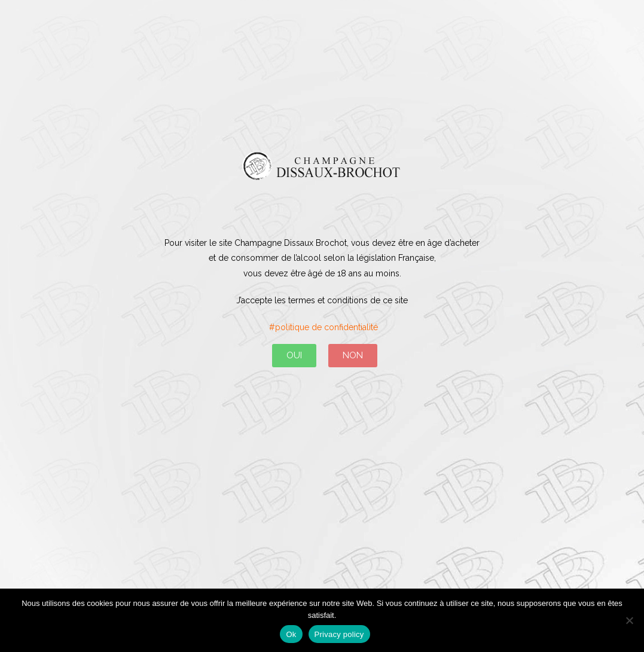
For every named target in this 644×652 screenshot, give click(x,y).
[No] (629, 620)
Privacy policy (339, 634)
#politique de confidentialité (322, 327)
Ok (291, 634)
